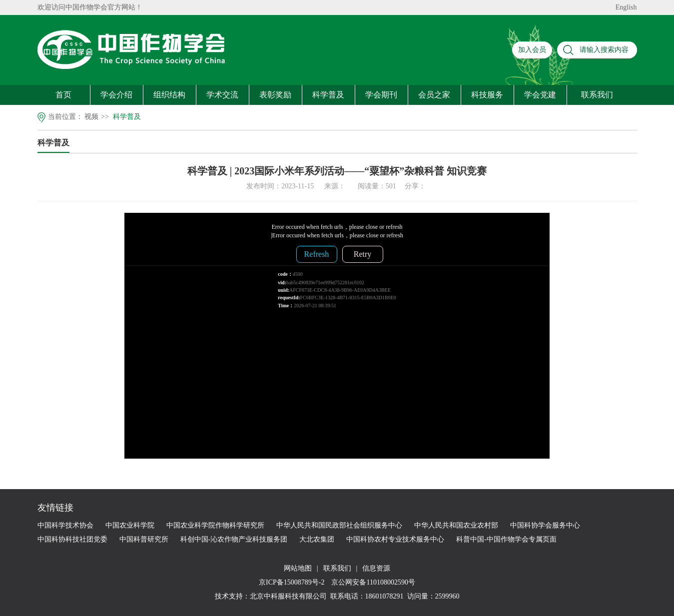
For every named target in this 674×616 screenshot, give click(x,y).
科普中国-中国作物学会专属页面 (506, 539)
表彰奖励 (275, 95)
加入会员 (532, 50)
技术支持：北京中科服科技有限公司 (271, 596)
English (626, 7)
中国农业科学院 (130, 525)
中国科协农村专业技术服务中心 (395, 539)
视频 (91, 117)
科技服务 (487, 95)
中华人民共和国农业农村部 (456, 525)
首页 (63, 95)
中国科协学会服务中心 (545, 525)
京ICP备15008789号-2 (293, 582)
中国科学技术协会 (65, 525)
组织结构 (169, 95)
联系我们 (597, 95)
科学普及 (328, 95)
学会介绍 (116, 95)
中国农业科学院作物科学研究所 (215, 525)
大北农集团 (317, 539)
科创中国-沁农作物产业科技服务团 (234, 539)
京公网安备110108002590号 (372, 582)
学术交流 (222, 95)
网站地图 (298, 568)
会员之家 (434, 95)
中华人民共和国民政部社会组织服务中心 (339, 525)
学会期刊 (381, 95)
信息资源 (376, 568)
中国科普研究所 (144, 539)
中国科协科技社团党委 (72, 539)
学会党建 (540, 95)
